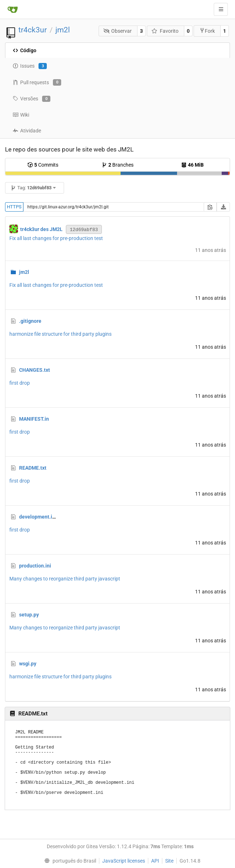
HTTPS (14, 207)
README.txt (33, 468)
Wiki (21, 115)
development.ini (38, 517)
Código (24, 50)
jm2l (63, 30)
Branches (117, 165)
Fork (207, 31)
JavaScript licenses (124, 861)
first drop (20, 383)
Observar (118, 31)
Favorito (165, 31)
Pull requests (37, 82)
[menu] (69, 861)
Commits (43, 165)
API (155, 861)
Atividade (27, 131)
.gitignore (30, 321)
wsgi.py (28, 664)
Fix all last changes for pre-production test (56, 238)
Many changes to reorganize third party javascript (65, 579)
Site (169, 861)
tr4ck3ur (33, 30)
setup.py (29, 615)
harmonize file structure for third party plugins (60, 334)
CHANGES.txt (35, 370)
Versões (31, 99)
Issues (30, 66)
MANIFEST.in (34, 419)
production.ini (35, 566)
